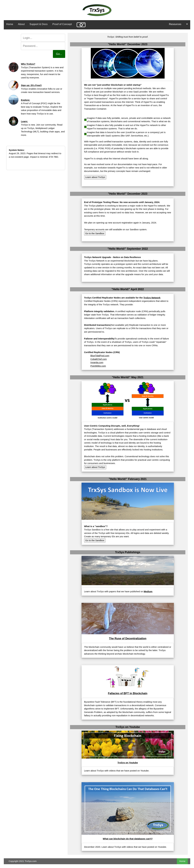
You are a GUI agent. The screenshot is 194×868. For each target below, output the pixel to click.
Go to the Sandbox (95, 233)
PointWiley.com (98, 366)
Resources (178, 24)
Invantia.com (97, 362)
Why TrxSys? (28, 64)
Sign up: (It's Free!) (31, 85)
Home (10, 24)
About (21, 24)
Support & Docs (39, 24)
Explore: (25, 100)
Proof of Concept (62, 24)
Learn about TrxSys (95, 177)
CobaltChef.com (99, 359)
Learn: (24, 121)
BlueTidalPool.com (100, 356)
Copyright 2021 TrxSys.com (23, 861)
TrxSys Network (152, 298)
